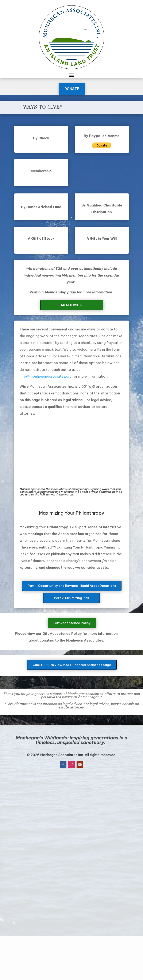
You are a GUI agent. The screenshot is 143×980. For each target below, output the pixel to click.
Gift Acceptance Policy (72, 623)
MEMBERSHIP (72, 305)
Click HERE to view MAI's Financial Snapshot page (72, 665)
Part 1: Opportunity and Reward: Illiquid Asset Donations (72, 586)
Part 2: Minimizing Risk (71, 598)
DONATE (72, 89)
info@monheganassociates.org (46, 376)
